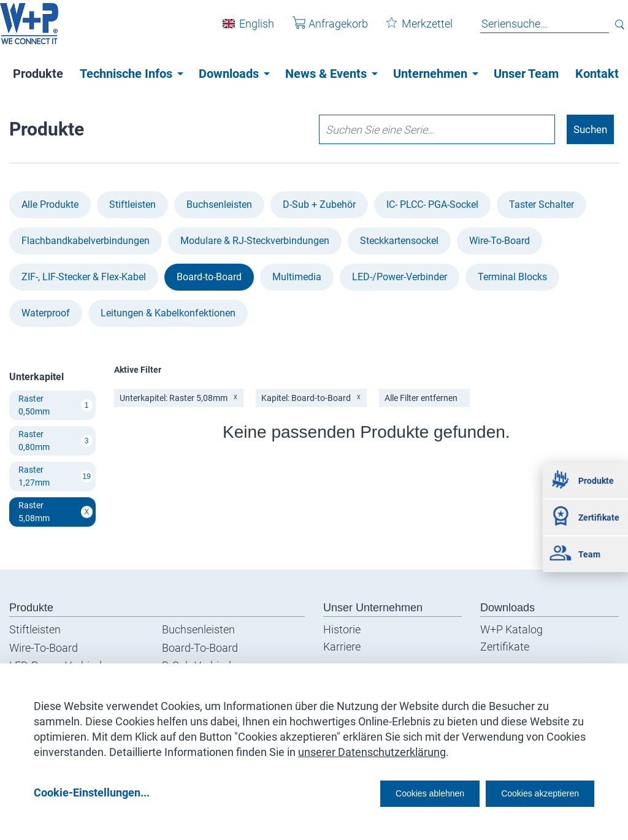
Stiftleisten (132, 205)
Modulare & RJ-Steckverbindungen (255, 241)
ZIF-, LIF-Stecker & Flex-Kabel (84, 277)
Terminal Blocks (512, 277)
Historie (342, 630)
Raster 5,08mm (56, 512)
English (247, 30)
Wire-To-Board (500, 241)
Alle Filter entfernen (423, 399)
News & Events (326, 74)
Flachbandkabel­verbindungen (86, 241)
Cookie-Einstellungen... (92, 792)
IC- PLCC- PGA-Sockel (432, 205)
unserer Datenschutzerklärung (372, 748)
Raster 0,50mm (56, 406)
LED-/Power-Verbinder (400, 277)
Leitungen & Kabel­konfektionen (168, 314)
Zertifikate (505, 647)
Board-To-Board (200, 648)
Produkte (38, 74)
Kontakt (597, 74)
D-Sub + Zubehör (319, 205)
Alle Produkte (50, 205)
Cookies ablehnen (392, 792)
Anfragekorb (321, 30)
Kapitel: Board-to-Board (312, 399)
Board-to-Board (209, 277)
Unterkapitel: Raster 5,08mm (179, 399)
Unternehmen (430, 74)
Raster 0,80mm (56, 441)
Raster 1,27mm (56, 477)
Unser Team (526, 74)
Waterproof (46, 314)
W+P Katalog (511, 630)
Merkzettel (410, 30)
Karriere (342, 647)
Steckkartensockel (399, 241)
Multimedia (297, 277)
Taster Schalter (542, 205)
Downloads (229, 74)
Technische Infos (126, 74)
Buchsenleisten (219, 205)
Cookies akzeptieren (529, 792)
